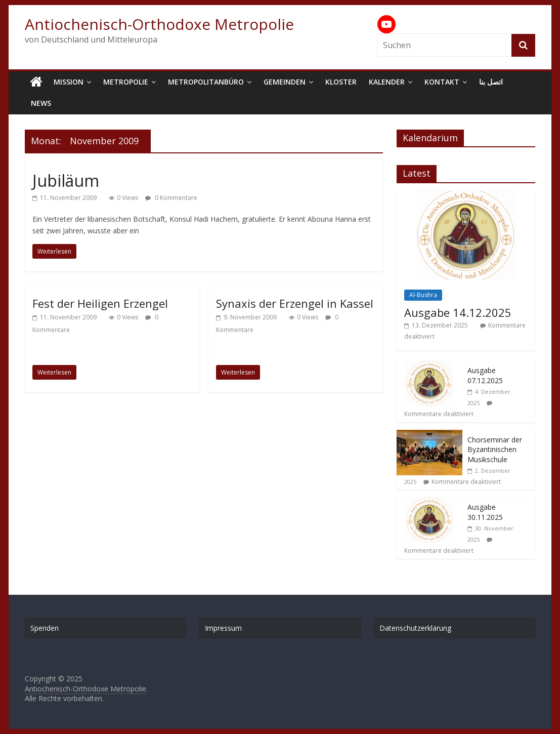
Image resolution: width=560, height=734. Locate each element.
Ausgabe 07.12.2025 (485, 375)
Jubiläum (66, 180)
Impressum (223, 628)
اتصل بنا (491, 82)
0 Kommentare (171, 198)
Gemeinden (285, 82)
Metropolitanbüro (206, 82)
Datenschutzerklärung (415, 628)
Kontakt (442, 82)
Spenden (45, 628)
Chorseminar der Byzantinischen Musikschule (495, 450)
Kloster (341, 82)
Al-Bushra (423, 295)
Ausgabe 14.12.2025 (458, 312)
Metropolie (126, 82)
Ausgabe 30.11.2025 (485, 512)
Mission (69, 82)
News (41, 103)
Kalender (387, 82)
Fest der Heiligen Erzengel (100, 303)
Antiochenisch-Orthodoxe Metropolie (159, 24)
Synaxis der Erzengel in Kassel (295, 303)
